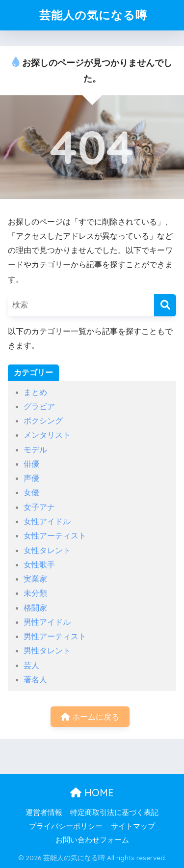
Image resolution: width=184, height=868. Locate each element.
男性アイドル (47, 622)
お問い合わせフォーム (92, 840)
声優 (31, 478)
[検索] (165, 305)
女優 (31, 492)
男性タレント (47, 651)
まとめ (35, 392)
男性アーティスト (55, 636)
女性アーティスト (55, 536)
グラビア (39, 406)
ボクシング (43, 421)
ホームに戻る (90, 717)
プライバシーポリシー (66, 826)
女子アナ (39, 507)
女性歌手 (39, 565)
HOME (92, 793)
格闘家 (35, 608)
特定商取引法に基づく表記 (114, 812)
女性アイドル (47, 521)
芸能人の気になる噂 (93, 15)
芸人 (31, 665)
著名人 (35, 680)
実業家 (35, 579)
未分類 (35, 593)
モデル (35, 450)
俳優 (31, 464)
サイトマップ (133, 826)
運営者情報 (44, 812)
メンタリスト (47, 435)
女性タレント (47, 550)
